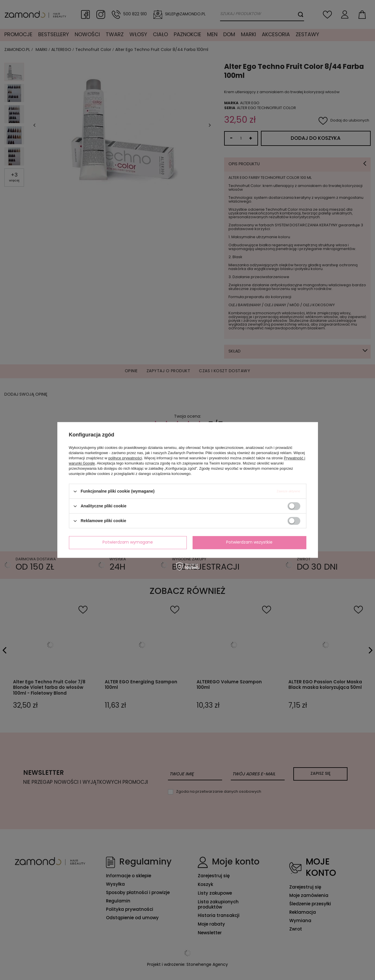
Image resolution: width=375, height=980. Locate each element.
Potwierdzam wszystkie (249, 543)
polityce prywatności (125, 458)
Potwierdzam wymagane (128, 543)
